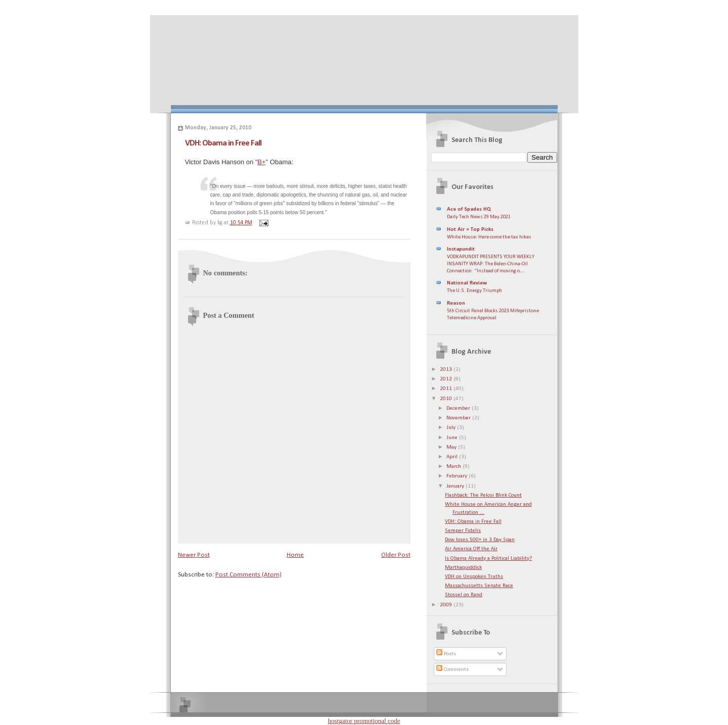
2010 (447, 399)
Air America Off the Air (471, 549)
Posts (446, 654)
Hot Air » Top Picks (470, 230)
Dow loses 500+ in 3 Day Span (480, 540)
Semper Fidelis (463, 531)
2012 (447, 379)
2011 (447, 389)
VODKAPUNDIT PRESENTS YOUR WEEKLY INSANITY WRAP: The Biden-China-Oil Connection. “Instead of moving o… (491, 264)
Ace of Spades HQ (469, 209)
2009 (447, 605)
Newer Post (194, 555)
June (453, 438)
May (452, 447)
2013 (447, 370)
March (454, 467)
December (459, 408)
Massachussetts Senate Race (479, 586)
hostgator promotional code (364, 721)
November (459, 418)
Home (295, 555)
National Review (467, 283)
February (458, 476)
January (456, 486)
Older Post (396, 555)
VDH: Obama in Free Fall (223, 143)
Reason (456, 303)
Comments (452, 670)
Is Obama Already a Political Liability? (488, 559)
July (452, 428)
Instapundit (461, 249)
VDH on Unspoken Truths (474, 577)
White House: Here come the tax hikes (489, 237)
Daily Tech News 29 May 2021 (479, 217)
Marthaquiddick (463, 568)
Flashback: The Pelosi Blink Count (483, 495)
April (453, 457)
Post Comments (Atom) (248, 575)
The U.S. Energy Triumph (474, 291)
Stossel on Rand (464, 595)
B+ (261, 162)
